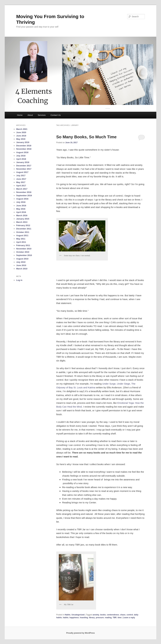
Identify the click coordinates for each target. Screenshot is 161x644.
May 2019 (21, 139)
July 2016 (21, 202)
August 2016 (22, 199)
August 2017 (22, 172)
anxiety (96, 615)
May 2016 (21, 209)
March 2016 (22, 215)
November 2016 (24, 192)
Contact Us (56, 115)
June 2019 (21, 136)
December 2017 (24, 166)
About (30, 115)
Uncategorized (78, 615)
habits (66, 618)
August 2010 (22, 259)
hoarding (84, 618)
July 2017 (21, 176)
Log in (19, 280)
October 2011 (23, 232)
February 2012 (23, 225)
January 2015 (23, 219)
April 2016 (21, 212)
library (92, 618)
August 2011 (22, 235)
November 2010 (24, 249)
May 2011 (21, 239)
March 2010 (22, 269)
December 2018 (24, 146)
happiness (74, 618)
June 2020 (21, 132)
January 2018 (23, 162)
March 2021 (22, 129)
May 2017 (21, 182)
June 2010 (21, 265)
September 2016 (24, 195)
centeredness (113, 615)
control (130, 615)
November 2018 (24, 149)
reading (108, 618)
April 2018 (21, 159)
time (120, 618)
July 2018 (21, 156)
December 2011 (24, 229)
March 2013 (22, 222)
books (103, 615)
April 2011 (21, 242)
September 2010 (24, 255)
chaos (123, 615)
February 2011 (23, 245)
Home (20, 115)
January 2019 (23, 142)
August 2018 (22, 152)
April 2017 (21, 186)
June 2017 (21, 179)
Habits (68, 615)
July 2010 (21, 262)
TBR (115, 618)
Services (42, 115)
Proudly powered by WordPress (80, 633)
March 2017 (22, 189)
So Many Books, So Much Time (86, 137)
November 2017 (24, 169)
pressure (100, 618)
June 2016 (21, 206)
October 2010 (23, 252)
